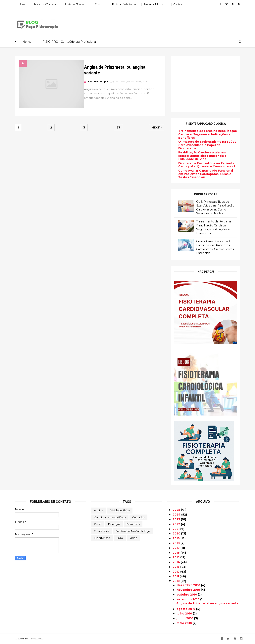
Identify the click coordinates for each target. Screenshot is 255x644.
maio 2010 (185, 623)
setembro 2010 (188, 599)
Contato (100, 4)
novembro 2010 (189, 590)
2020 (177, 533)
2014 (177, 562)
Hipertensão (102, 538)
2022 (177, 524)
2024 (177, 515)
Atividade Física (120, 510)
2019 (177, 538)
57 (118, 127)
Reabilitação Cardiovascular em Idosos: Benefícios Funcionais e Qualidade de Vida (202, 156)
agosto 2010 (186, 609)
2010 (177, 581)
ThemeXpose (36, 639)
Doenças (114, 524)
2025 (177, 510)
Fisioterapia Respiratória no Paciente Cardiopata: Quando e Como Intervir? (207, 165)
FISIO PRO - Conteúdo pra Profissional (70, 42)
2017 (177, 548)
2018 (177, 543)
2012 (177, 572)
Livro (120, 538)
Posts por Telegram (76, 4)
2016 (177, 553)
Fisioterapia (102, 531)
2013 (177, 567)
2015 (177, 557)
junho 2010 (185, 618)
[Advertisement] (167, 21)
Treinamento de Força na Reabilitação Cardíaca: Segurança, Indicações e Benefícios (208, 134)
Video (133, 538)
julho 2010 (185, 613)
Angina (99, 510)
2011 (176, 576)
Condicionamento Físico (110, 517)
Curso (98, 524)
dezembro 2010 (189, 585)
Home (22, 4)
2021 (177, 529)
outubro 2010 (187, 595)
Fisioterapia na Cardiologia (133, 531)
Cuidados (138, 517)
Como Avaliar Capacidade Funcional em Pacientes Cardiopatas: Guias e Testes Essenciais (206, 174)
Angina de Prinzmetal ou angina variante (207, 603)
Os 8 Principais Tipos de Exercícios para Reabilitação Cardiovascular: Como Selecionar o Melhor (215, 208)
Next (157, 127)
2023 (177, 519)
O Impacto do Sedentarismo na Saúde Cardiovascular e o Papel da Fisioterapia (207, 145)
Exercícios (133, 524)
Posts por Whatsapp (45, 4)
